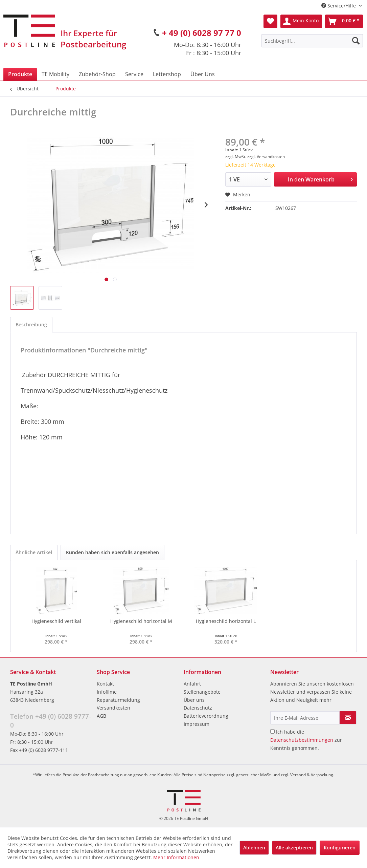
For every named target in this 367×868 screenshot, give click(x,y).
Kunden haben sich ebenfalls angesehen (112, 552)
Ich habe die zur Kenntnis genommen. (306, 740)
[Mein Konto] (301, 21)
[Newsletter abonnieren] (348, 718)
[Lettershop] (167, 74)
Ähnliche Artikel (34, 552)
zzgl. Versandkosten (266, 157)
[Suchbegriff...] (312, 41)
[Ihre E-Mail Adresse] (305, 718)
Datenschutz (198, 708)
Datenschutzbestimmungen (302, 740)
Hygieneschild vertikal (56, 621)
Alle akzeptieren (294, 848)
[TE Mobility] (55, 74)
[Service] (134, 74)
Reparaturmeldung (118, 700)
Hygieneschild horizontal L (226, 621)
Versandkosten (113, 708)
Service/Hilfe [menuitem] (339, 6)
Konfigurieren (340, 848)
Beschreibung (31, 324)
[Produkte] (20, 74)
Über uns (194, 700)
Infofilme (107, 692)
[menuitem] (312, 41)
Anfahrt (192, 684)
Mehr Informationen (176, 857)
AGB (101, 716)
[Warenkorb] (344, 21)
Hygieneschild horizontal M (141, 621)
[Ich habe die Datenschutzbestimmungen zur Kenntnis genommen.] (272, 731)
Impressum (197, 724)
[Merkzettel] (270, 21)
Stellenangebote (202, 692)
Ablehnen (254, 848)
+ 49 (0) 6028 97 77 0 (202, 33)
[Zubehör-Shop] (97, 74)
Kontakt (105, 684)
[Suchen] (356, 41)
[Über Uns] (203, 74)
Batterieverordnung (206, 716)
